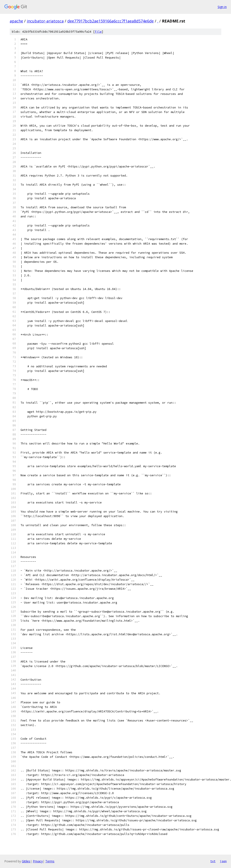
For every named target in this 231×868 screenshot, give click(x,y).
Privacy (38, 861)
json (223, 861)
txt (213, 861)
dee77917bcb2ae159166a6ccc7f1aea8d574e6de (111, 21)
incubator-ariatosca (45, 21)
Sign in (222, 7)
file (98, 32)
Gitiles (26, 861)
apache (16, 21)
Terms (50, 861)
